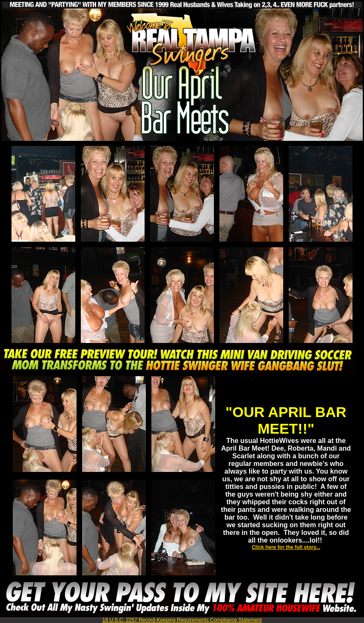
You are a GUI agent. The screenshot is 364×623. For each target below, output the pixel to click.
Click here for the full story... (286, 547)
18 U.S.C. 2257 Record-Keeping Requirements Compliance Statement (182, 620)
